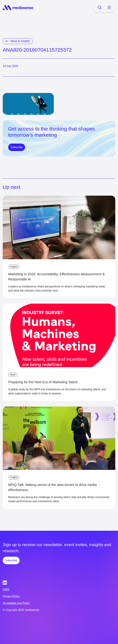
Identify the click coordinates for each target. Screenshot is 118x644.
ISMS (6, 589)
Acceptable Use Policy (16, 603)
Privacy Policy (11, 596)
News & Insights (20, 41)
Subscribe (17, 147)
